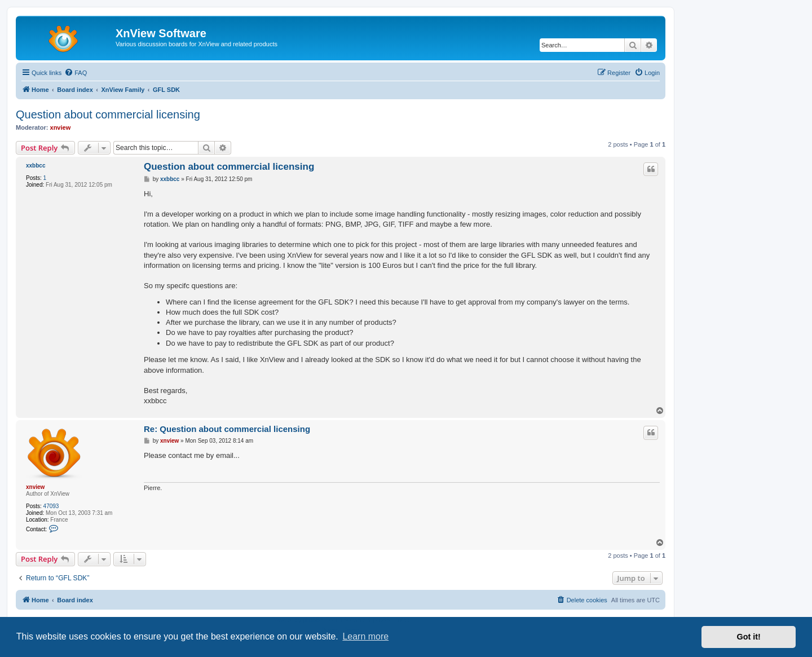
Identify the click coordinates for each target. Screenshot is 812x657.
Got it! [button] (749, 637)
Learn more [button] (365, 636)
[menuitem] (76, 73)
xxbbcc (36, 166)
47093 (51, 506)
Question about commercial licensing (108, 114)
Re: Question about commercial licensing (227, 429)
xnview (61, 127)
